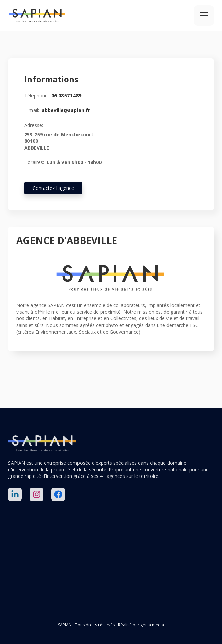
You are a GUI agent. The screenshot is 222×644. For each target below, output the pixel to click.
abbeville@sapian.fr (66, 110)
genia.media (152, 625)
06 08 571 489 (66, 96)
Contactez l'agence (53, 188)
